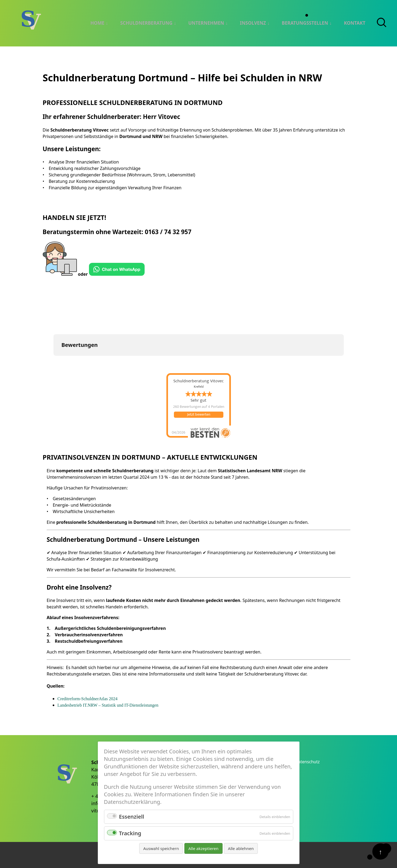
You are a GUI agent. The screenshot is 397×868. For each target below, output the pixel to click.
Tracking (130, 833)
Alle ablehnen (241, 848)
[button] (53, 361)
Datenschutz (310, 761)
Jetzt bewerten (199, 414)
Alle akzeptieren (203, 848)
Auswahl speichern (161, 848)
